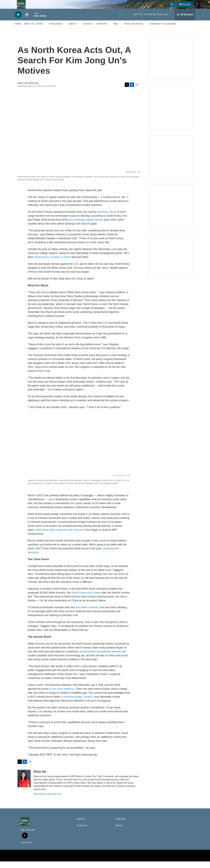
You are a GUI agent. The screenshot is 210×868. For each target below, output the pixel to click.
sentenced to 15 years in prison (52, 264)
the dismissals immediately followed (100, 658)
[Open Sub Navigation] (45, 30)
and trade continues (87, 614)
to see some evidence (61, 695)
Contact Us (82, 832)
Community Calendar (163, 30)
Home (18, 30)
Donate (188, 8)
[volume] (27, 21)
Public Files (121, 826)
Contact (88, 30)
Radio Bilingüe (134, 30)
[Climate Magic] (171, 164)
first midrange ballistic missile (86, 226)
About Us (81, 826)
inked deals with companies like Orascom (60, 536)
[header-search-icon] (173, 8)
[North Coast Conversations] (171, 114)
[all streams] (185, 21)
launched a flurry (107, 218)
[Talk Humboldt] (171, 65)
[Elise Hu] (24, 785)
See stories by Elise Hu (47, 800)
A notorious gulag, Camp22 (77, 703)
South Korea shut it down (86, 599)
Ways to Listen (34, 30)
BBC (116, 30)
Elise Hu (34, 90)
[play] (18, 21)
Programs (56, 30)
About (73, 30)
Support (102, 30)
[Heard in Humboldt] (171, 213)
